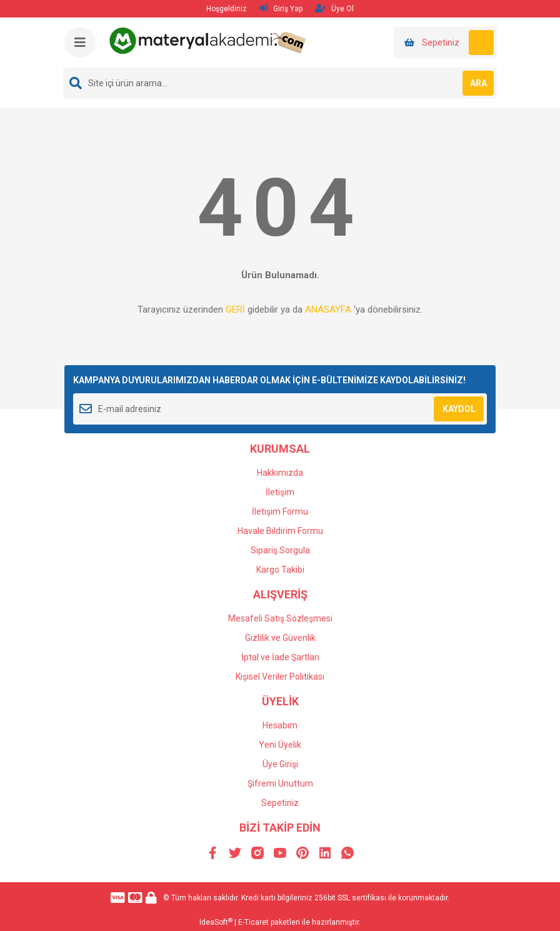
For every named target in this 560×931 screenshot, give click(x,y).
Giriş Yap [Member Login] (281, 8)
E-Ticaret (253, 922)
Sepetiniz (280, 803)
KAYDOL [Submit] (459, 409)
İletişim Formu (280, 511)
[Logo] (209, 40)
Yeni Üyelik (280, 745)
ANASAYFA (328, 309)
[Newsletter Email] (280, 409)
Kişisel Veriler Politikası (280, 677)
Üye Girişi (280, 764)
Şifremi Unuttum (280, 783)
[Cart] (445, 43)
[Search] (280, 83)
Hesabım (280, 725)
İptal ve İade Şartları (280, 657)
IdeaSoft (216, 922)
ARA (478, 83)
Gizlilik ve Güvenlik (280, 638)
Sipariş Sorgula (280, 550)
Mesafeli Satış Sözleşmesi (280, 618)
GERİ (235, 309)
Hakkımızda (280, 473)
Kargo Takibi (280, 570)
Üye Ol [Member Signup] (334, 8)
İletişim (280, 492)
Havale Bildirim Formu (280, 531)
